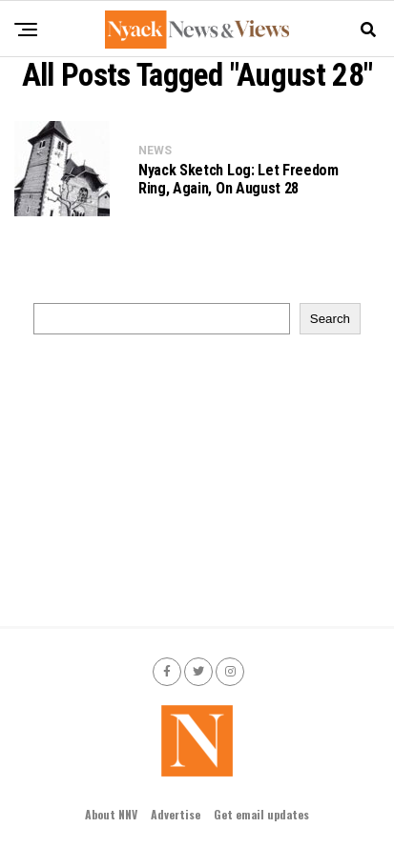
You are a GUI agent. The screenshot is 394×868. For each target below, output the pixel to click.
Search (330, 319)
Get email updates (261, 814)
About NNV (111, 814)
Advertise (176, 814)
